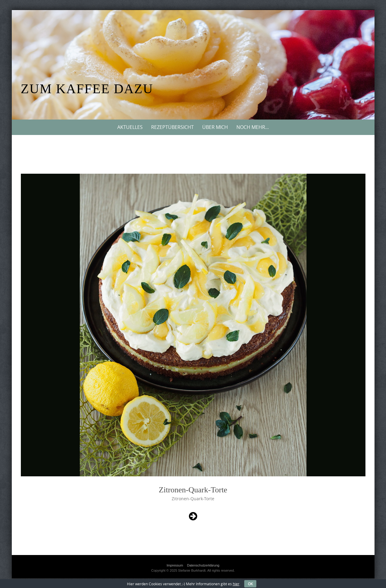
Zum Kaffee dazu (87, 89)
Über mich (215, 127)
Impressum (175, 565)
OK (250, 584)
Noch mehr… (253, 127)
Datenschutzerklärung (203, 565)
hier (236, 584)
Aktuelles (130, 127)
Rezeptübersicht (172, 127)
